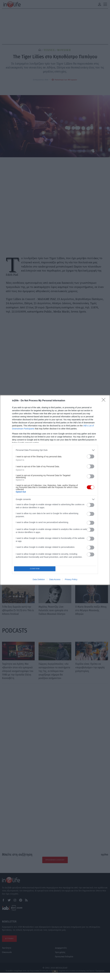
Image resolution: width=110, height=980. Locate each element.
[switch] (91, 456)
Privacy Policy (71, 580)
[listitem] (55, 450)
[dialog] (55, 490)
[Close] (104, 400)
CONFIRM (35, 569)
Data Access (55, 580)
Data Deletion (39, 580)
